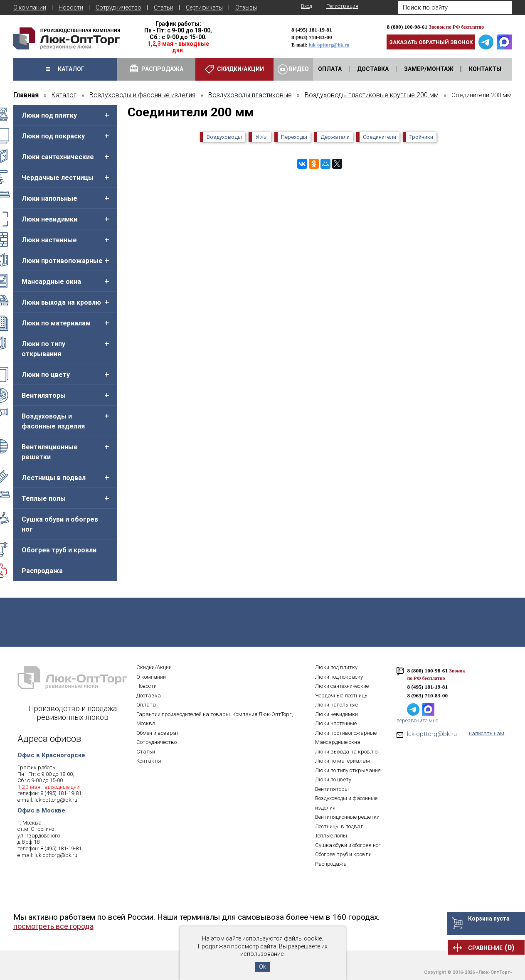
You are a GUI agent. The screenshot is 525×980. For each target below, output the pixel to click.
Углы (261, 137)
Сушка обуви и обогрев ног (60, 524)
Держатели (335, 137)
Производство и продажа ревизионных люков (73, 713)
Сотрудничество (118, 7)
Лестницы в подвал (54, 478)
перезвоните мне (417, 720)
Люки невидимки (49, 219)
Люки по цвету (46, 375)
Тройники (421, 137)
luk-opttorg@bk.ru (329, 45)
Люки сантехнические (58, 157)
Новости (71, 7)
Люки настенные (49, 240)
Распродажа (42, 571)
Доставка (149, 696)
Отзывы (246, 7)
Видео (293, 69)
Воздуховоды (224, 137)
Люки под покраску (53, 136)
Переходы (294, 137)
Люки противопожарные (62, 261)
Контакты (149, 761)
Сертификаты (204, 7)
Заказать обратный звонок (431, 42)
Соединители (380, 137)
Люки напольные (49, 198)
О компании (30, 7)
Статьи (164, 7)
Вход (307, 6)
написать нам (487, 733)
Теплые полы (44, 499)
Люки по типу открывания (43, 349)
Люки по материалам (56, 323)
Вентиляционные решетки (50, 452)
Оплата (146, 705)
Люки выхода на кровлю (61, 302)
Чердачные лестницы (58, 178)
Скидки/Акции (154, 667)
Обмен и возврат (158, 733)
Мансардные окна (51, 282)
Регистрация (342, 6)
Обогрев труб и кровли (59, 550)
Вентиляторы (44, 395)
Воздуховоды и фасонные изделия (53, 421)
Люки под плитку (49, 115)
